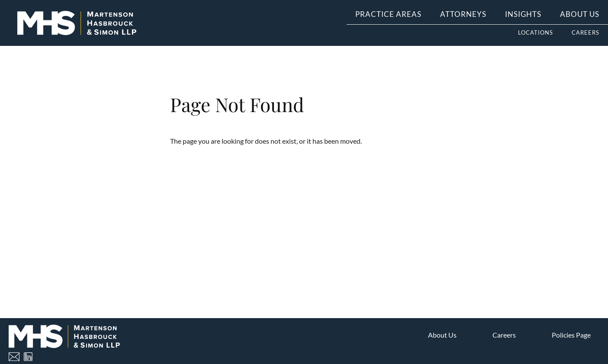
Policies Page (571, 335)
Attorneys (463, 14)
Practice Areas (388, 14)
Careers (585, 32)
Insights (523, 14)
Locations (536, 32)
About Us (580, 14)
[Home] (77, 23)
